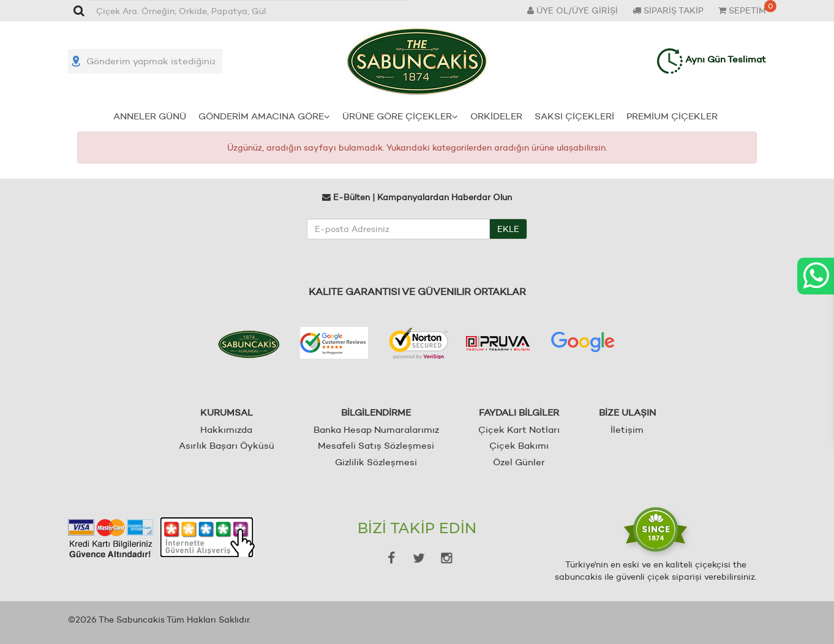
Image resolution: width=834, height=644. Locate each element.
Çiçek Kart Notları (519, 429)
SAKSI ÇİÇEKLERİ (574, 116)
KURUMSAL (227, 412)
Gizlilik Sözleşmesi (376, 462)
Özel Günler (519, 462)
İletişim (627, 429)
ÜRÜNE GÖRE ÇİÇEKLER (400, 116)
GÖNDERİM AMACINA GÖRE (264, 116)
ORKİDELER (496, 116)
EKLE (508, 229)
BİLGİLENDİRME (376, 412)
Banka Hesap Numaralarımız (376, 429)
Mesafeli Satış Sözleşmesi (376, 445)
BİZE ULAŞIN (627, 412)
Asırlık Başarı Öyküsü (227, 445)
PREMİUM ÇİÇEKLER (672, 116)
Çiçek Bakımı (519, 445)
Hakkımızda (226, 429)
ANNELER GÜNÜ (150, 116)
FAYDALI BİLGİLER (519, 412)
